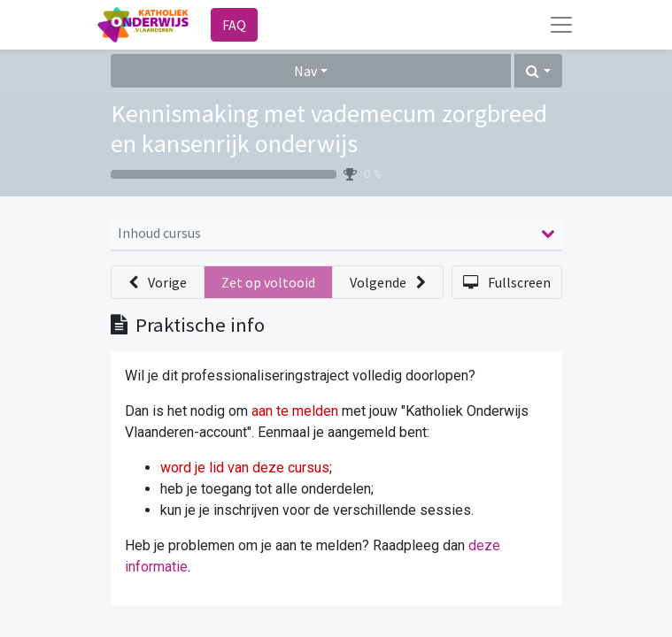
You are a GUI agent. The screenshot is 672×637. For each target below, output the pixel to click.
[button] (538, 71)
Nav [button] (305, 71)
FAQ (234, 25)
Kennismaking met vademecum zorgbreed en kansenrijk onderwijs (329, 128)
